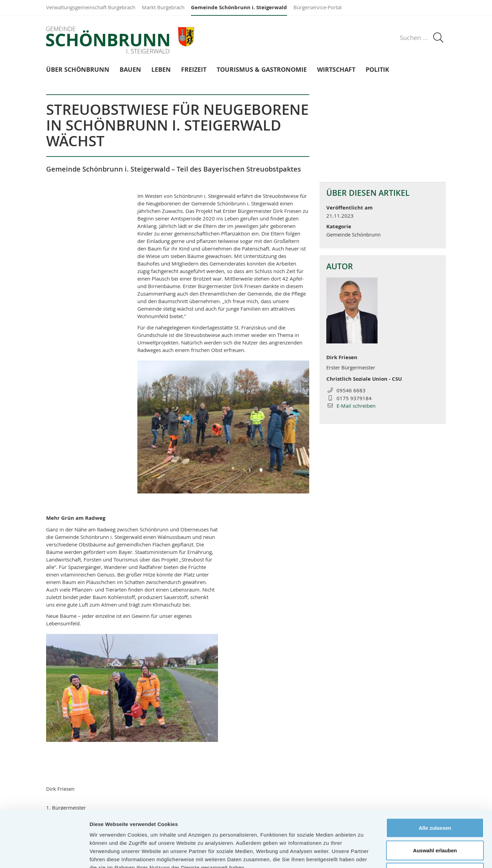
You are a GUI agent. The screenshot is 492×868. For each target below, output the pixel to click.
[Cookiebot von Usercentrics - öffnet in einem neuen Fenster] (44, 855)
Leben (161, 70)
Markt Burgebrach (163, 7)
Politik (377, 70)
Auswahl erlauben (435, 801)
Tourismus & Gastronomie (262, 70)
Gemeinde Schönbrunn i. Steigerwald (239, 7)
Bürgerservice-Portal (318, 7)
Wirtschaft (336, 70)
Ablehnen (435, 823)
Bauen (130, 70)
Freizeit (194, 70)
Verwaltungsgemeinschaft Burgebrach (91, 7)
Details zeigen (363, 855)
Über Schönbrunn (78, 70)
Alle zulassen (435, 778)
